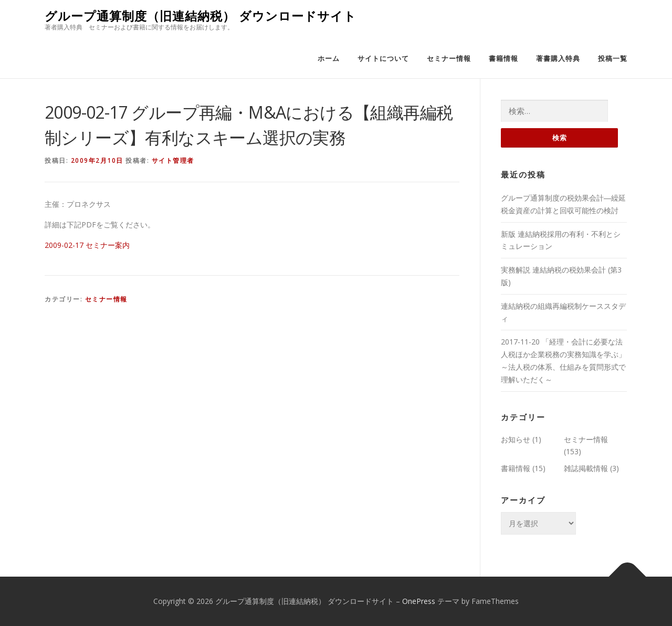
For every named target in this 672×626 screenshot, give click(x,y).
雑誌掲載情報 (586, 468)
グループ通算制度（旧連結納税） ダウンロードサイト (201, 16)
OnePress (419, 601)
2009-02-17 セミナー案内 (87, 245)
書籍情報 (503, 59)
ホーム (329, 59)
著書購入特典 (558, 59)
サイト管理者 (173, 160)
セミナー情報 (449, 59)
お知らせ (516, 439)
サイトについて (383, 59)
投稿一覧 (613, 59)
